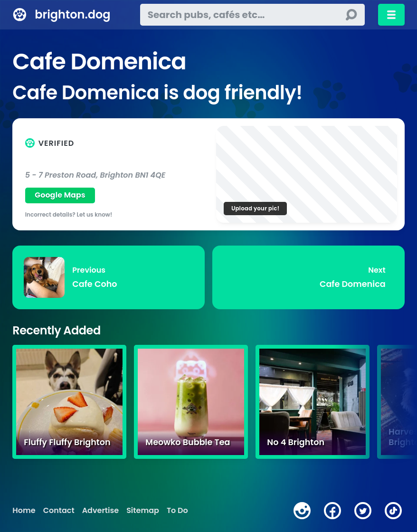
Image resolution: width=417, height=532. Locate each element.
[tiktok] (393, 511)
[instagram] (302, 511)
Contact (59, 511)
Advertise (100, 511)
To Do (177, 511)
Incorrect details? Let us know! (69, 214)
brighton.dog (72, 14)
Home (24, 511)
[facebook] (332, 511)
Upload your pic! (255, 208)
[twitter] (363, 511)
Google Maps (60, 195)
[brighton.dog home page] (20, 15)
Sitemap (143, 511)
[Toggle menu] (391, 15)
